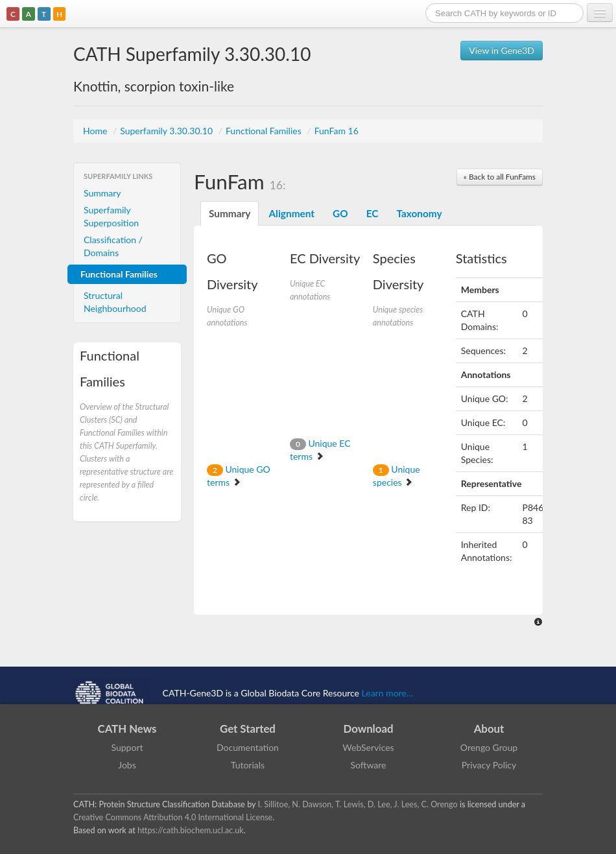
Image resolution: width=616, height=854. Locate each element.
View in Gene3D (502, 50)
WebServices (368, 747)
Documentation (248, 747)
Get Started (248, 729)
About (489, 729)
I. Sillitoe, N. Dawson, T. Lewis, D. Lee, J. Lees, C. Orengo (358, 804)
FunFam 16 (337, 131)
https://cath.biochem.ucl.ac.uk (191, 830)
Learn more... (387, 692)
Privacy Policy (489, 765)
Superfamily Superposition (111, 216)
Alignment (291, 213)
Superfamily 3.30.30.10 (167, 131)
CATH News (127, 729)
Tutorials (248, 765)
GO (340, 213)
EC (373, 213)
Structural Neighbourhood (115, 302)
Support (127, 747)
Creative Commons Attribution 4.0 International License (173, 817)
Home (96, 131)
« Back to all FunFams (500, 177)
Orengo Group (489, 747)
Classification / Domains (113, 246)
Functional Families (265, 131)
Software (369, 765)
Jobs (127, 765)
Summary (102, 193)
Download (369, 729)
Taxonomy (419, 213)
